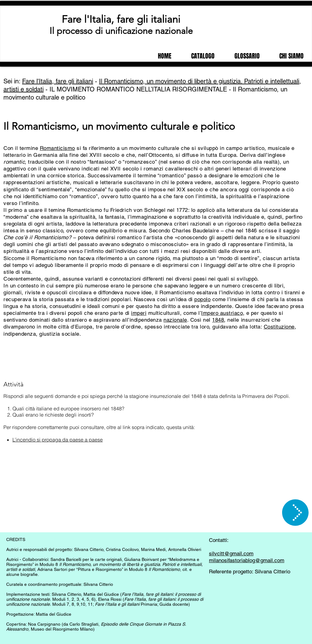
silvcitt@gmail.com (231, 553)
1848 (218, 320)
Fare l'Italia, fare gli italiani (121, 19)
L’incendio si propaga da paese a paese (58, 440)
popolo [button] (202, 299)
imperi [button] (139, 313)
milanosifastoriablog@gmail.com (247, 560)
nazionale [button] (175, 320)
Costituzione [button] (279, 327)
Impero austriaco (222, 313)
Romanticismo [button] (57, 148)
